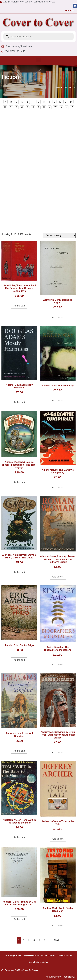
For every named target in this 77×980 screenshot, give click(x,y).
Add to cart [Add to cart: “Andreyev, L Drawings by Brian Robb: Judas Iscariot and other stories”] (58, 752)
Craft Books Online (65, 956)
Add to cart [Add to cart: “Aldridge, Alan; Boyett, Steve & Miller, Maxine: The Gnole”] (19, 572)
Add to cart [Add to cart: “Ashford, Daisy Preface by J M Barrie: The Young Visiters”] (19, 919)
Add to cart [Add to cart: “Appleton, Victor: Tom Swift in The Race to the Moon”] (19, 837)
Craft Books (50, 956)
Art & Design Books (13, 956)
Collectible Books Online (33, 956)
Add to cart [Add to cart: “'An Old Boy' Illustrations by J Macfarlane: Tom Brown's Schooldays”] (19, 306)
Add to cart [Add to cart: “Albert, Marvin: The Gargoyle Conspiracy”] (58, 487)
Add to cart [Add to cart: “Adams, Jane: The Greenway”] (58, 400)
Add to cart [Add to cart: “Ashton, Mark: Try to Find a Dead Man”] (58, 926)
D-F (65, 87)
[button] (38, 60)
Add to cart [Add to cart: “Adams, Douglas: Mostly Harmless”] (19, 402)
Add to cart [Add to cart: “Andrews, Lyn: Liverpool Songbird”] (19, 751)
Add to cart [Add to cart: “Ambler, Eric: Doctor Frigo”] (19, 660)
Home (59, 87)
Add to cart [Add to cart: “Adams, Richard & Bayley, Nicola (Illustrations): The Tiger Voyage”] (19, 482)
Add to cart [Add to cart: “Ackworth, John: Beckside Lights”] (58, 317)
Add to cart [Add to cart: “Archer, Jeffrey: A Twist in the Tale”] (58, 839)
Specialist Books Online (38, 962)
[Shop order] (59, 235)
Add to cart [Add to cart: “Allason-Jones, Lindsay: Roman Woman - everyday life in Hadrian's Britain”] (58, 577)
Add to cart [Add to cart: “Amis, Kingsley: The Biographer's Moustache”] (58, 665)
